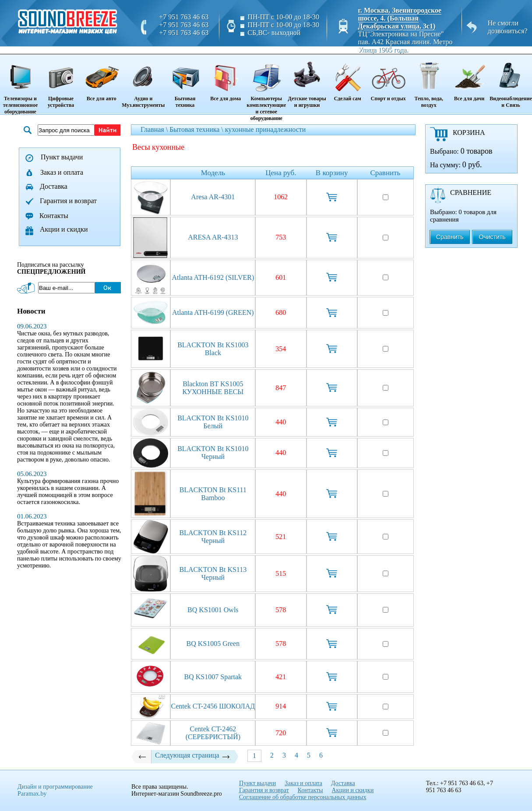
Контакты (54, 216)
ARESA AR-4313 (213, 237)
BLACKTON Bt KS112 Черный (213, 537)
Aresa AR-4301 (213, 197)
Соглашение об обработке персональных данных (303, 797)
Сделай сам (347, 78)
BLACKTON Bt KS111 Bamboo (213, 494)
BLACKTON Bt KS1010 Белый (213, 422)
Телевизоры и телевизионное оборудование (20, 85)
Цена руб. (281, 173)
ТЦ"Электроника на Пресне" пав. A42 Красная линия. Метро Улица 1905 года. (405, 42)
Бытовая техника (185, 82)
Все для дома (226, 78)
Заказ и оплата (62, 172)
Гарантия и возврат (68, 201)
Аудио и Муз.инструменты (143, 82)
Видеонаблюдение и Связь (511, 82)
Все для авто (101, 78)
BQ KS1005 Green (213, 644)
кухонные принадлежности (266, 129)
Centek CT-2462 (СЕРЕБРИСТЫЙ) (213, 733)
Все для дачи (469, 78)
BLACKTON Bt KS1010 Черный (213, 453)
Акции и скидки (64, 229)
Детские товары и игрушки (307, 82)
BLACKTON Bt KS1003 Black (213, 349)
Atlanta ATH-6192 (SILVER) (213, 277)
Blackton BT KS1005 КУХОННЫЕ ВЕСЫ (213, 388)
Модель (213, 173)
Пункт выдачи (62, 157)
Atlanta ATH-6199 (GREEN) (213, 312)
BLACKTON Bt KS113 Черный (213, 573)
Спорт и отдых (388, 78)
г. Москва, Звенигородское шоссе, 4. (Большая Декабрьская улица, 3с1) (400, 18)
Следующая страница (193, 755)
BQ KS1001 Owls (213, 610)
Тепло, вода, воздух (429, 82)
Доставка (54, 186)
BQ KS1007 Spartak (213, 677)
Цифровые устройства (61, 82)
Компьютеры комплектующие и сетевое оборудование (266, 88)
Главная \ (155, 129)
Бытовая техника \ (197, 129)
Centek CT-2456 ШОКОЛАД (213, 706)
